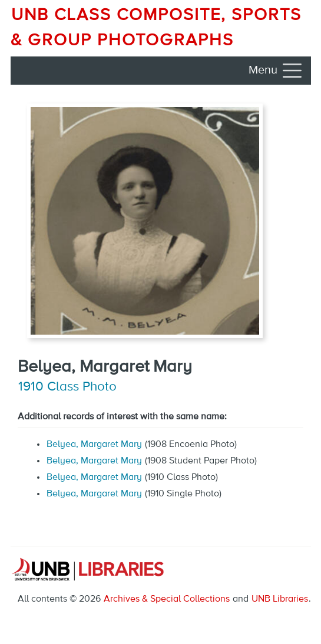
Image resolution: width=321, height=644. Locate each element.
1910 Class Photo (67, 387)
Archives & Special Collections (167, 599)
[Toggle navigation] (276, 71)
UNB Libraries (280, 599)
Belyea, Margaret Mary (94, 445)
